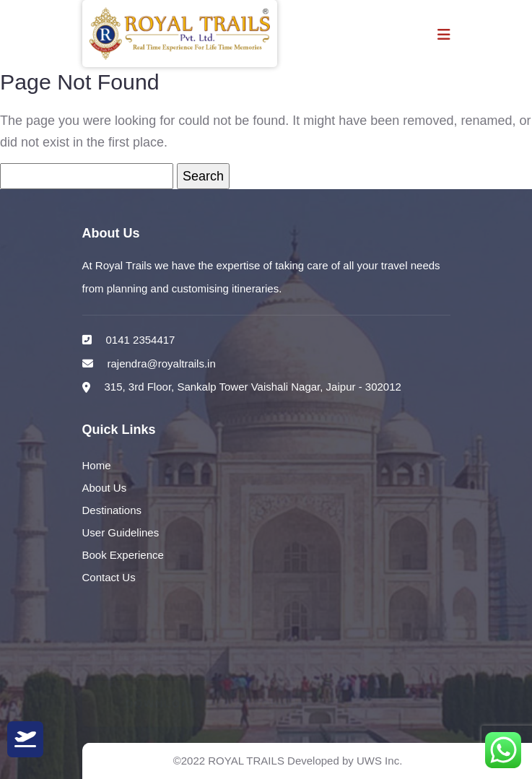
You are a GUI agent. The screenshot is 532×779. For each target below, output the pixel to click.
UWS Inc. (379, 761)
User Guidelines (121, 533)
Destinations (112, 511)
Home (97, 466)
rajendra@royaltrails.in (162, 364)
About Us (105, 488)
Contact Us (109, 578)
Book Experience (123, 556)
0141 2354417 (141, 340)
